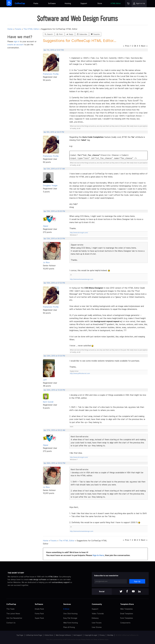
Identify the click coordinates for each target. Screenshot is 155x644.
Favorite (95, 34)
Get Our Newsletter (14, 618)
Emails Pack (39, 609)
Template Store (127, 604)
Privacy (102, 635)
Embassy (95, 618)
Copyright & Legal (91, 635)
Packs (36, 3)
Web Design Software (63, 635)
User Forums (97, 623)
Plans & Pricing (69, 627)
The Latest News (13, 614)
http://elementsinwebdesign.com (82, 279)
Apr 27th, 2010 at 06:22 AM (54, 430)
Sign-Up (137, 581)
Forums (18, 29)
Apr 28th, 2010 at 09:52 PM (54, 463)
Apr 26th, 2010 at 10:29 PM (54, 390)
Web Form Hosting (71, 623)
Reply (70, 34)
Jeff (45, 380)
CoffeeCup (11, 604)
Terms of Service (99, 639)
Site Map (110, 635)
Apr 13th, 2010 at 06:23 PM (54, 239)
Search (49, 34)
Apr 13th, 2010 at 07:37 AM (54, 169)
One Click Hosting (70, 614)
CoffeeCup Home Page (34, 635)
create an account (15, 45)
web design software (38, 579)
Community (97, 604)
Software (52, 3)
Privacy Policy (86, 639)
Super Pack (39, 618)
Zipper (46, 226)
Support (84, 3)
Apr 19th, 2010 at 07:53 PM (54, 283)
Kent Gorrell (48, 402)
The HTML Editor (31, 29)
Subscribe (82, 34)
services (53, 579)
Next (143, 46)
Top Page (20, 635)
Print (60, 34)
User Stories (97, 627)
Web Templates (126, 609)
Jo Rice (46, 262)
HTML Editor (116, 3)
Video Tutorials (98, 614)
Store (100, 3)
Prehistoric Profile (51, 74)
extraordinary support (61, 582)
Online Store (49, 635)
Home (10, 29)
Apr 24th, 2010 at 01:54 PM (54, 356)
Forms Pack (39, 614)
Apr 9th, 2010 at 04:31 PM (54, 132)
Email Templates (127, 614)
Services (67, 604)
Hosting (68, 3)
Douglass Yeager (50, 185)
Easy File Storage (70, 618)
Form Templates (127, 618)
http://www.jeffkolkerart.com (80, 373)
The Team (10, 609)
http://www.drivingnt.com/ (79, 233)
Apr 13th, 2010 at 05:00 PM (54, 211)
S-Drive (66, 609)
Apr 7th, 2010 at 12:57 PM (54, 50)
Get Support (78, 635)
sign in (17, 41)
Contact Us (11, 623)
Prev (127, 46)
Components (125, 623)
